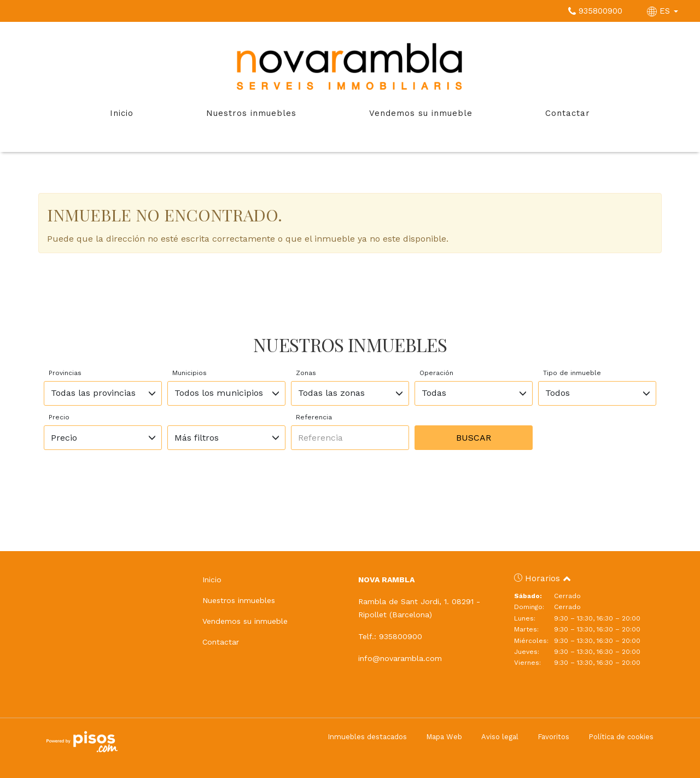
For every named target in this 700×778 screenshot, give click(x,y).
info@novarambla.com (400, 658)
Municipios (189, 373)
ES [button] (664, 11)
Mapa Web (444, 737)
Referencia (314, 417)
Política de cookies (621, 737)
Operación (436, 373)
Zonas (306, 373)
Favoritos (553, 737)
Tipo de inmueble (572, 373)
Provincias (65, 373)
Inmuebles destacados (367, 737)
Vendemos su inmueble (421, 113)
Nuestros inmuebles (251, 113)
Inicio (122, 113)
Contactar (568, 113)
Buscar (474, 438)
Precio (59, 417)
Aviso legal (500, 737)
